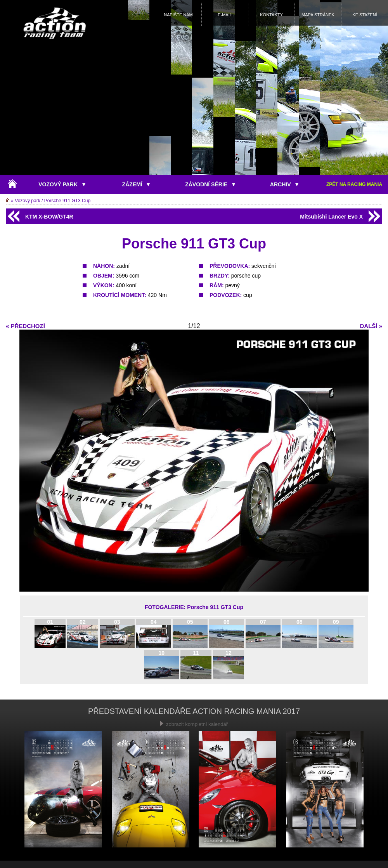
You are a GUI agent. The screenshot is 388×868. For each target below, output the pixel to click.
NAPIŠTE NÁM (178, 15)
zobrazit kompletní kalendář (194, 724)
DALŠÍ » (371, 326)
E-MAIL (225, 15)
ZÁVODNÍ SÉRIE (210, 184)
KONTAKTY (271, 15)
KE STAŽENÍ (365, 15)
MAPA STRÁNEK (318, 15)
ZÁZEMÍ (136, 184)
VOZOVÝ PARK (62, 184)
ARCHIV (284, 184)
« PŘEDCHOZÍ (25, 326)
